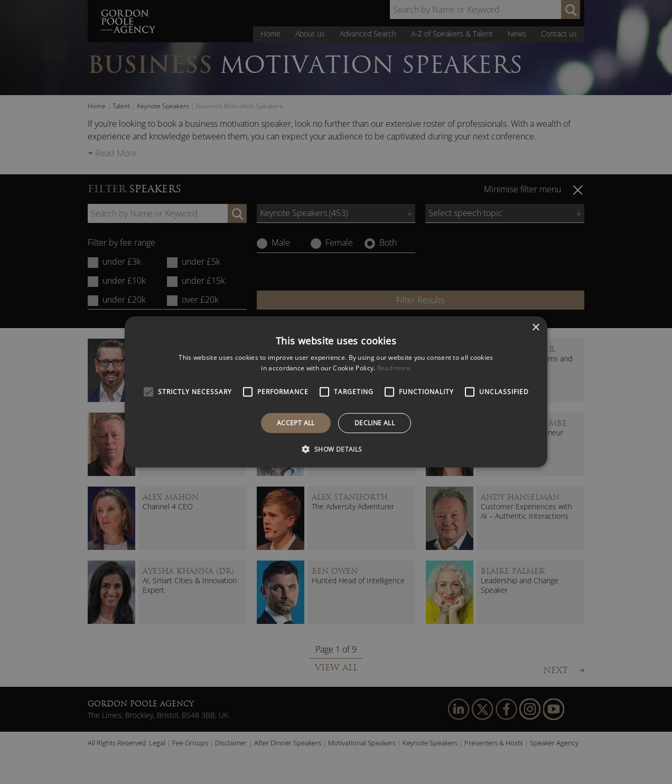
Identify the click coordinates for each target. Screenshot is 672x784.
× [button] (535, 328)
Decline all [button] (375, 423)
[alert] (336, 392)
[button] (336, 449)
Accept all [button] (296, 423)
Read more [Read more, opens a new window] (394, 368)
